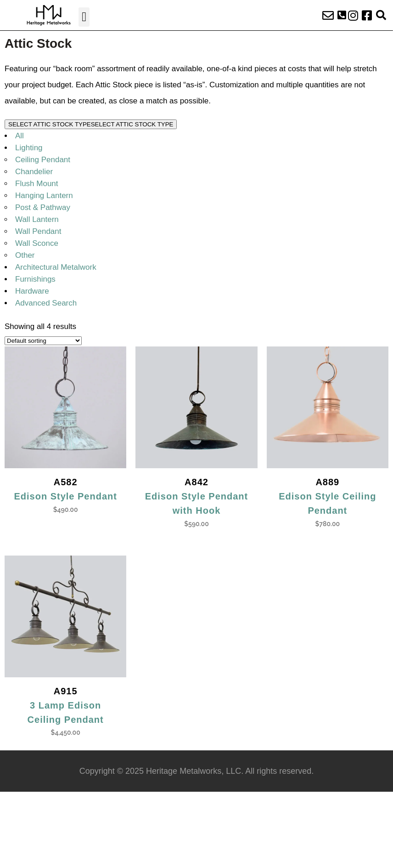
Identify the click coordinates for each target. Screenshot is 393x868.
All (20, 136)
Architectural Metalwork (56, 267)
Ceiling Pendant (43, 160)
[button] (84, 17)
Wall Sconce (37, 243)
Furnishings (35, 279)
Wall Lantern (37, 219)
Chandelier (34, 172)
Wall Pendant (38, 231)
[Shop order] (43, 341)
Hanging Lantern (44, 196)
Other (25, 255)
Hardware (32, 291)
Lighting (29, 148)
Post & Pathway (43, 207)
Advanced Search (46, 303)
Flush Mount (37, 184)
